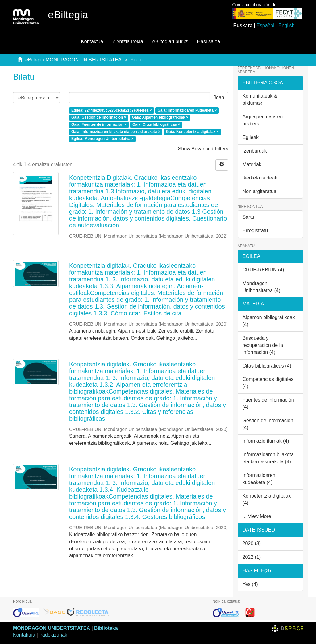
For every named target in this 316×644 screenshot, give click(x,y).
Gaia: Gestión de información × (99, 118)
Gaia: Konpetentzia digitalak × (192, 132)
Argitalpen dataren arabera (263, 120)
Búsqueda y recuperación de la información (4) (263, 345)
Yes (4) (250, 584)
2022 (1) (252, 557)
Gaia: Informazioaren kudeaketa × (187, 111)
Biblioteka (106, 628)
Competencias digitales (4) (268, 383)
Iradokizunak (53, 635)
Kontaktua (92, 42)
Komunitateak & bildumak (260, 99)
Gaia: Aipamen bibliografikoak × (160, 118)
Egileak (251, 137)
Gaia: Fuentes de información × (99, 125)
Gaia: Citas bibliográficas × (156, 125)
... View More (257, 516)
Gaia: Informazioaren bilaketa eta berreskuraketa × (116, 132)
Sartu (248, 217)
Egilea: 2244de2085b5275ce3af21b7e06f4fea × (112, 111)
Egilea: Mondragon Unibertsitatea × (102, 139)
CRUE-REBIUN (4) (263, 270)
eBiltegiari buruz (170, 42)
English (286, 25)
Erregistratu (255, 231)
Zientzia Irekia (128, 42)
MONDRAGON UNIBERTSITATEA (52, 628)
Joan (219, 97)
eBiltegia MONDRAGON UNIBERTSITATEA (73, 60)
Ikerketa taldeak (260, 178)
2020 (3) (252, 543)
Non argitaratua (260, 191)
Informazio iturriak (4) (266, 441)
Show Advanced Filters (203, 149)
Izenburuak (255, 151)
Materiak (252, 164)
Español (265, 25)
